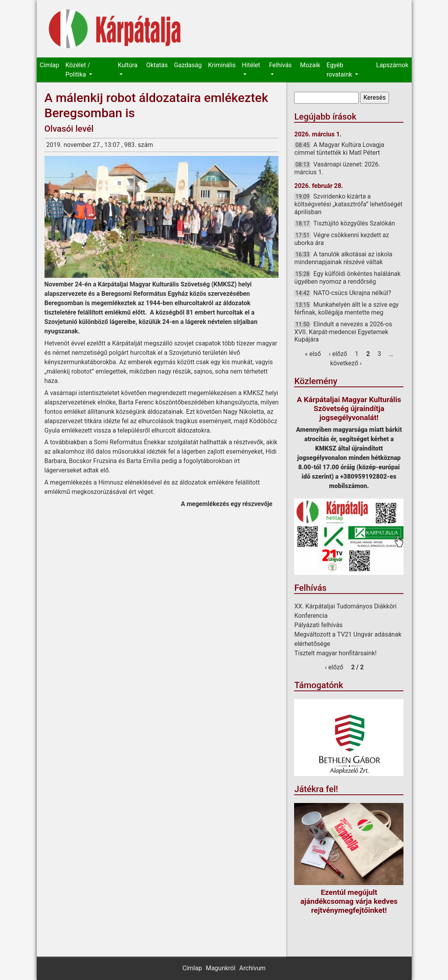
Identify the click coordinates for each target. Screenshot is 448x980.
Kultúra (128, 65)
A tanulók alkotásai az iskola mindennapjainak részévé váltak (343, 258)
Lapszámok (392, 65)
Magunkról (221, 968)
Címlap (50, 65)
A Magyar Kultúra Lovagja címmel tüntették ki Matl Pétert (339, 149)
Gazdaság (188, 65)
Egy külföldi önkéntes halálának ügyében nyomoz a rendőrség (347, 278)
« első (313, 354)
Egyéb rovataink (340, 70)
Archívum (253, 968)
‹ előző (338, 354)
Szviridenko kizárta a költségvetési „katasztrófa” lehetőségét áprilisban (348, 204)
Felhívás (280, 65)
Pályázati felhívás (318, 625)
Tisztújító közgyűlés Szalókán (354, 223)
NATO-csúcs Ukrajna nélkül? (352, 293)
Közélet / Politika (78, 70)
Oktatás (157, 65)
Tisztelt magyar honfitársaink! (335, 653)
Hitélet (251, 65)
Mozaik (310, 65)
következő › (346, 363)
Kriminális (222, 65)
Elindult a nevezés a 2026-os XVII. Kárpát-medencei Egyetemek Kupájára (343, 332)
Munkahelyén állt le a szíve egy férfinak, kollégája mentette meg (346, 308)
